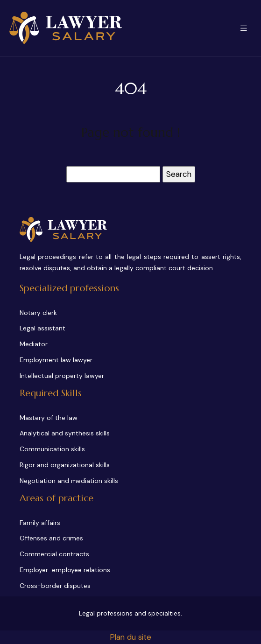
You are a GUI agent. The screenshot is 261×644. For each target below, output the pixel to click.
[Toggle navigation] (244, 28)
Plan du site (130, 637)
